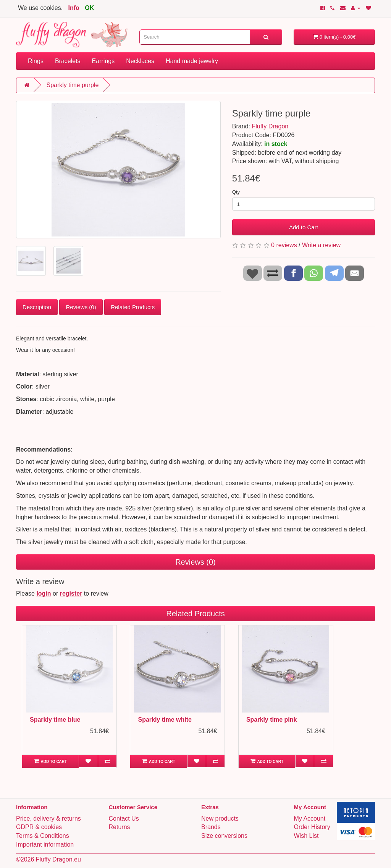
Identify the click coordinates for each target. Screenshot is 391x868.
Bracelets (68, 61)
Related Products (133, 307)
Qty (236, 192)
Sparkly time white (165, 720)
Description (37, 307)
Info (74, 8)
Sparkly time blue (55, 720)
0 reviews (284, 245)
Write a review (321, 245)
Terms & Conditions (43, 836)
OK (89, 8)
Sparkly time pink (272, 720)
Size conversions (224, 836)
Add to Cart (304, 227)
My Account (310, 819)
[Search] (266, 37)
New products (220, 819)
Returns (120, 827)
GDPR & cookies (39, 827)
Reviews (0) (81, 307)
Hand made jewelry (192, 61)
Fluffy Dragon (270, 126)
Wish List (306, 836)
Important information (45, 845)
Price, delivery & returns (48, 819)
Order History (312, 827)
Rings (36, 61)
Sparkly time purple (72, 85)
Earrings (103, 61)
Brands (211, 827)
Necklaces (140, 61)
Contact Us (124, 819)
